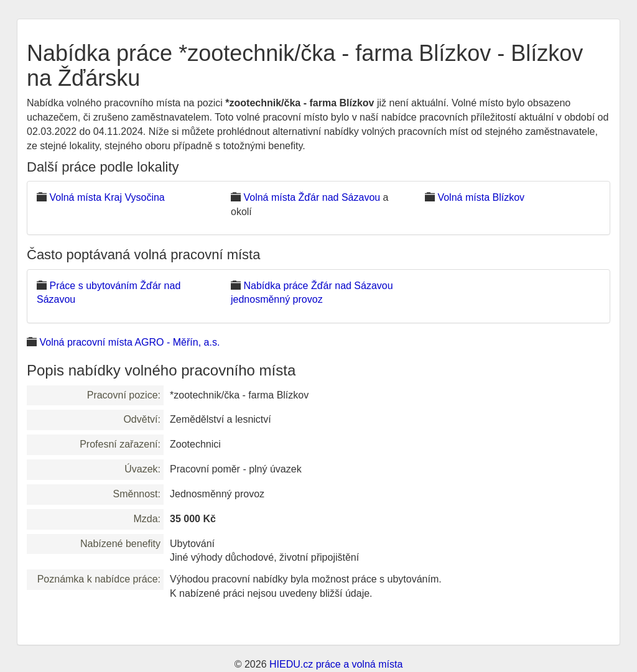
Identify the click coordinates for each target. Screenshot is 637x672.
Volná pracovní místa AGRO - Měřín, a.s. (129, 342)
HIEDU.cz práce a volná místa (336, 664)
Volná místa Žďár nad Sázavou (312, 197)
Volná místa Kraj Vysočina (107, 197)
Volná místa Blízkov (481, 197)
